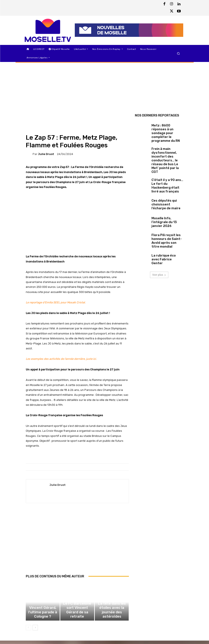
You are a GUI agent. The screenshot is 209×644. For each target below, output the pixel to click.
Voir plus (159, 253)
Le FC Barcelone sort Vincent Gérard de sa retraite (77, 617)
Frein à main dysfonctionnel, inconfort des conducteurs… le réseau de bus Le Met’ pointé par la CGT (167, 148)
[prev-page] (28, 631)
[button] (178, 53)
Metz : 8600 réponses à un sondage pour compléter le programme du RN (167, 130)
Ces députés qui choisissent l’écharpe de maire (166, 184)
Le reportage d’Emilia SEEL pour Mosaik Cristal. (56, 302)
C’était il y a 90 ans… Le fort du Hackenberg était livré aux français (167, 166)
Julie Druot (46, 154)
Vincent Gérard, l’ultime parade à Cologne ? (43, 619)
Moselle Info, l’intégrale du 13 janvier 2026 (166, 202)
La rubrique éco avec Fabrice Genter (164, 237)
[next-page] (35, 631)
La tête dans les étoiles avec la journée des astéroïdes (112, 617)
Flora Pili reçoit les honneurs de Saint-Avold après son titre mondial (167, 219)
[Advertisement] (77, 543)
